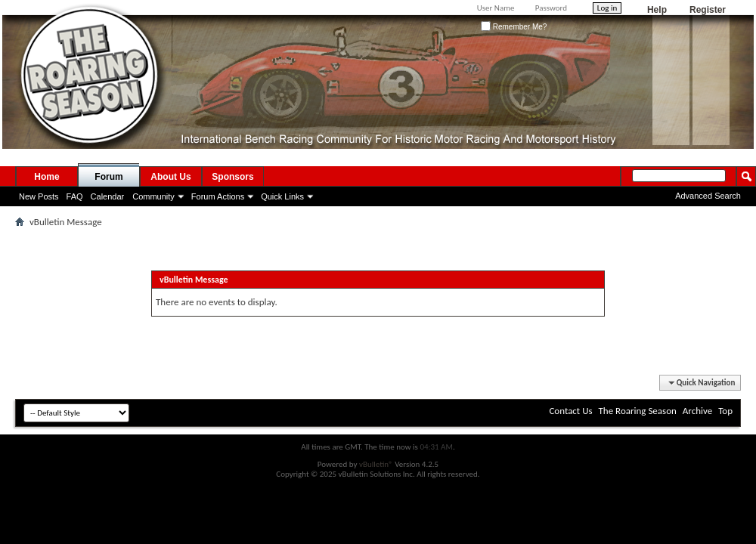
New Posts (39, 196)
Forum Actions (218, 196)
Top (725, 411)
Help (657, 10)
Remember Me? (514, 27)
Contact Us (570, 411)
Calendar (108, 196)
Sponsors (232, 177)
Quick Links (282, 196)
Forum (108, 177)
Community (153, 196)
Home (46, 177)
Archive (697, 411)
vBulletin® (376, 464)
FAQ (75, 196)
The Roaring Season (638, 411)
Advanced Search (708, 196)
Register (708, 10)
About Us (170, 177)
